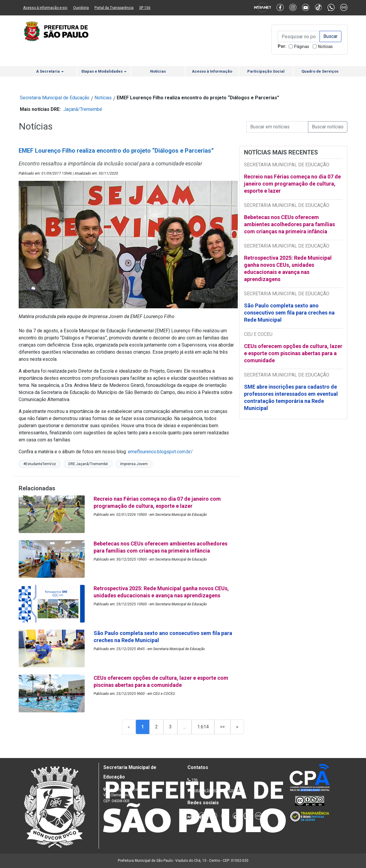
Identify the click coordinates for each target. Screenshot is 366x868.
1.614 (203, 727)
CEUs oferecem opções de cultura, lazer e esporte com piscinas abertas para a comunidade (293, 353)
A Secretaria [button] (50, 71)
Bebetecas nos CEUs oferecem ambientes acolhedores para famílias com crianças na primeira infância (289, 224)
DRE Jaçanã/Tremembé (88, 464)
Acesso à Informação (212, 71)
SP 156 (145, 8)
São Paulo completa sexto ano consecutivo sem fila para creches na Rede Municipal (289, 313)
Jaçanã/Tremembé (83, 109)
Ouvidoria (81, 8)
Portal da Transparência (114, 8)
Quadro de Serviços (320, 71)
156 (194, 780)
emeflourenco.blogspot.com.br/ (160, 452)
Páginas (302, 47)
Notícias (325, 47)
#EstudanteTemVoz (40, 464)
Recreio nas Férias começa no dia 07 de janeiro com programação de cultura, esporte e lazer (292, 184)
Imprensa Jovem (134, 464)
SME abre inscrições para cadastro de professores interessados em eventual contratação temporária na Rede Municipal (291, 397)
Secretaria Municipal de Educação (55, 98)
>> (222, 727)
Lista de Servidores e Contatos (218, 790)
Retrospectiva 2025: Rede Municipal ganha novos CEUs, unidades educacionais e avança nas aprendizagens (288, 268)
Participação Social (266, 71)
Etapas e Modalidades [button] (104, 71)
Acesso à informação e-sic (45, 8)
